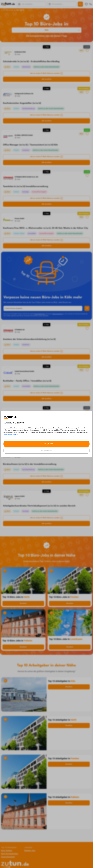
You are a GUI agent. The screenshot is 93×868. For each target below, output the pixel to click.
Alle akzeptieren (47, 444)
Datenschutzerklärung (10, 434)
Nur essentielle (46, 451)
